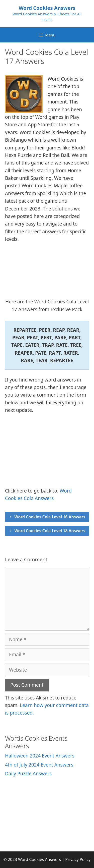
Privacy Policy (78, 859)
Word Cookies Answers (47, 8)
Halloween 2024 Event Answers (40, 756)
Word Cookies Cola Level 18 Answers (50, 531)
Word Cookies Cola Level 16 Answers (50, 517)
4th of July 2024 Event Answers (39, 765)
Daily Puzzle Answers (28, 774)
